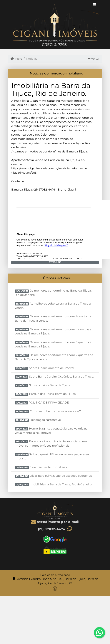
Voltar (94, 59)
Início (16, 59)
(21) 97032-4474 (52, 529)
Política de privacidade (55, 575)
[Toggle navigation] (95, 5)
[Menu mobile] (55, 25)
